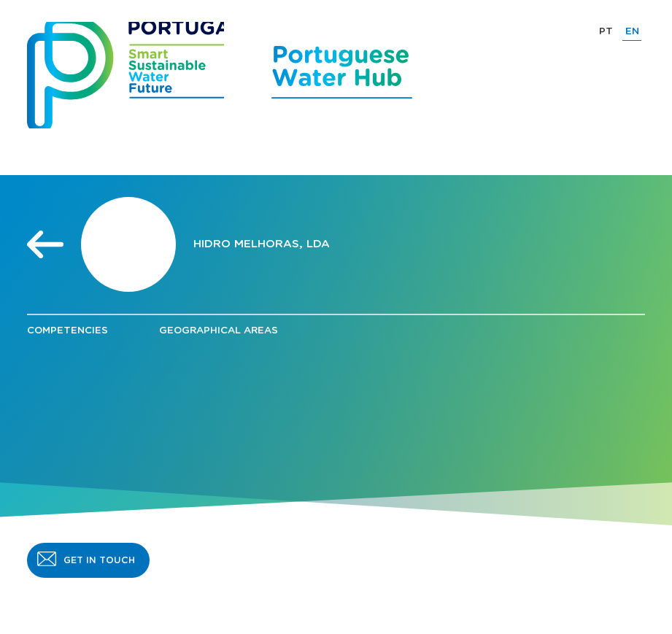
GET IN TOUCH (99, 560)
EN (632, 31)
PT (606, 31)
